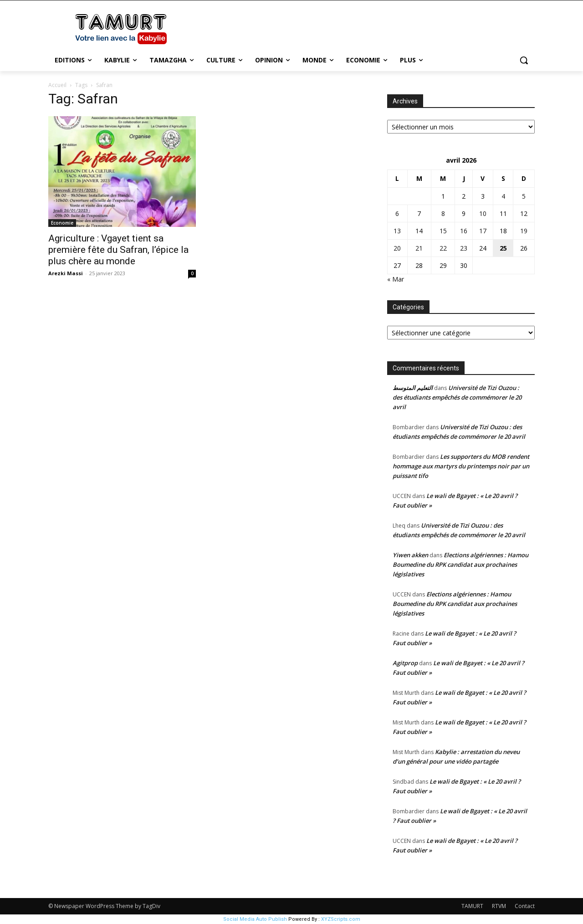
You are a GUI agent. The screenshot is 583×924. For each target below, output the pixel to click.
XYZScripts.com (341, 919)
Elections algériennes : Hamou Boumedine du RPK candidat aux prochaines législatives (460, 565)
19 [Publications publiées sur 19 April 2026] (524, 231)
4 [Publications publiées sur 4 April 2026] (503, 196)
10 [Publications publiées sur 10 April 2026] (483, 213)
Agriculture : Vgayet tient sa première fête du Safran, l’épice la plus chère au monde (118, 250)
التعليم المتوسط (413, 388)
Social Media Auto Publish (255, 919)
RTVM (499, 906)
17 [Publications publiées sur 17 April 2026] (483, 231)
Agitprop (405, 663)
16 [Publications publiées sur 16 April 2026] (464, 231)
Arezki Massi (66, 273)
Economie (62, 223)
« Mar (396, 279)
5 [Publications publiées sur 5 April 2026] (524, 196)
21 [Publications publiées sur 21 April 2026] (419, 248)
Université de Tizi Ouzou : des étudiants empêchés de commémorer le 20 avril (457, 397)
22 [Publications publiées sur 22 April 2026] (443, 248)
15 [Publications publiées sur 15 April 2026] (443, 231)
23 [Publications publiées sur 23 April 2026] (464, 248)
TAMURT (472, 906)
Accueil (57, 85)
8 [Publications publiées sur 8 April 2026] (443, 213)
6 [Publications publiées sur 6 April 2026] (397, 213)
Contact (525, 906)
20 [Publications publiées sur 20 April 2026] (397, 248)
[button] (524, 60)
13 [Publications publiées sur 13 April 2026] (397, 231)
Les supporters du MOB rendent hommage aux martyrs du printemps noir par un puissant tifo (461, 466)
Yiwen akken (410, 555)
